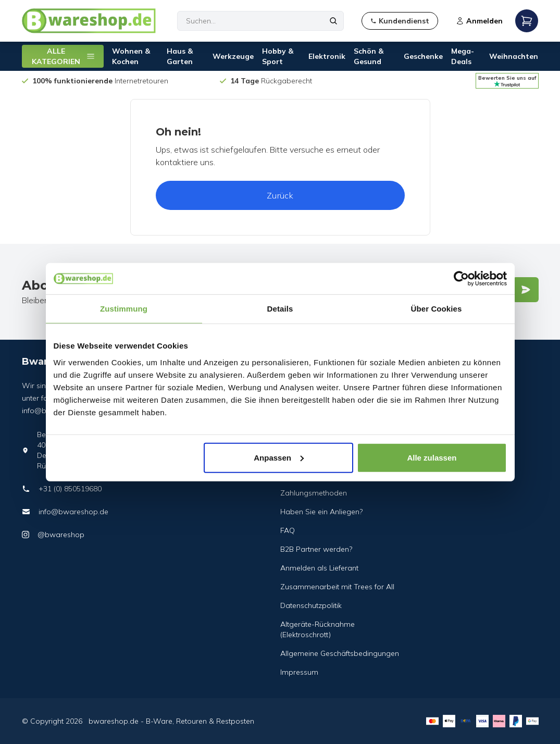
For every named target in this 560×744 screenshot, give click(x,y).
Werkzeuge (233, 56)
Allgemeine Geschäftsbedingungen (340, 653)
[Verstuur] (526, 290)
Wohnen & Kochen (131, 56)
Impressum (299, 672)
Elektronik (327, 56)
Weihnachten (514, 56)
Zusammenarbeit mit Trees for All (337, 587)
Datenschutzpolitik (311, 605)
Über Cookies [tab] (437, 309)
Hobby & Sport (278, 56)
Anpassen (279, 457)
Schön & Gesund (369, 56)
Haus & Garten (180, 56)
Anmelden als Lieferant (319, 568)
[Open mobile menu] (527, 21)
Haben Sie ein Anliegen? (321, 512)
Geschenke (423, 56)
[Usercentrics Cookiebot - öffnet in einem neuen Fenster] (461, 279)
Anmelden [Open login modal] (479, 21)
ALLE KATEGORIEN (64, 56)
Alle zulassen (432, 457)
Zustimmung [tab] (124, 309)
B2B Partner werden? (316, 549)
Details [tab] (280, 309)
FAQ (288, 530)
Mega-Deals (463, 56)
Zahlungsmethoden (314, 493)
